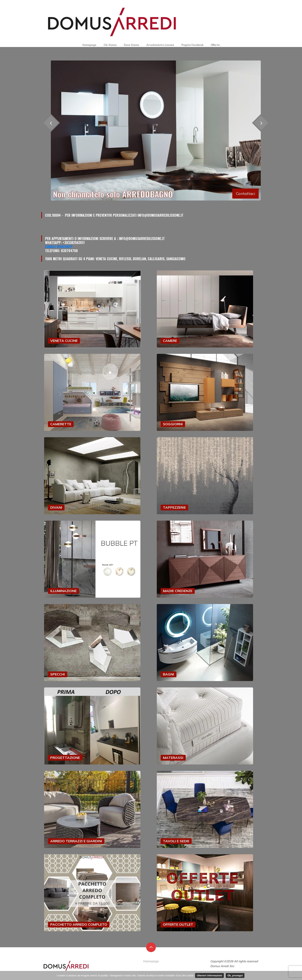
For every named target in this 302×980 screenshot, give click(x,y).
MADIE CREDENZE (178, 591)
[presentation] (261, 123)
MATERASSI (173, 758)
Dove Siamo (131, 45)
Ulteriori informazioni (209, 975)
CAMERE (170, 341)
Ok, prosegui (235, 975)
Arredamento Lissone (160, 45)
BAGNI (169, 674)
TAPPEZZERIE (174, 507)
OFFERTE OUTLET (178, 924)
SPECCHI (58, 674)
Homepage (89, 45)
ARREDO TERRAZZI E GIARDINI (76, 841)
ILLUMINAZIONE (63, 591)
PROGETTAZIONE (65, 758)
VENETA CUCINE (64, 341)
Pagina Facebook (192, 45)
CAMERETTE (61, 424)
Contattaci (245, 193)
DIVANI (56, 507)
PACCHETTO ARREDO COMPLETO (79, 924)
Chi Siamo (110, 45)
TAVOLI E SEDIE (176, 841)
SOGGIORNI (173, 424)
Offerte (215, 45)
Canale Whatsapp (59, 247)
